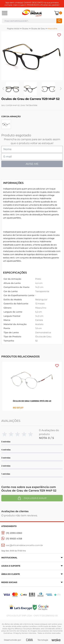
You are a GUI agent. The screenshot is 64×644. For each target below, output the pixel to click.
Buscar (59, 21)
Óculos (25, 29)
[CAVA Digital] (29, 640)
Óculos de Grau (38, 29)
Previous (3, 89)
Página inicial (13, 29)
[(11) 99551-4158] (12, 539)
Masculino (53, 29)
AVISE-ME (32, 164)
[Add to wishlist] (59, 35)
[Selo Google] (47, 607)
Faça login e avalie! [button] (32, 498)
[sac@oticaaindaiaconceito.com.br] (22, 545)
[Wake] (56, 640)
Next (61, 89)
